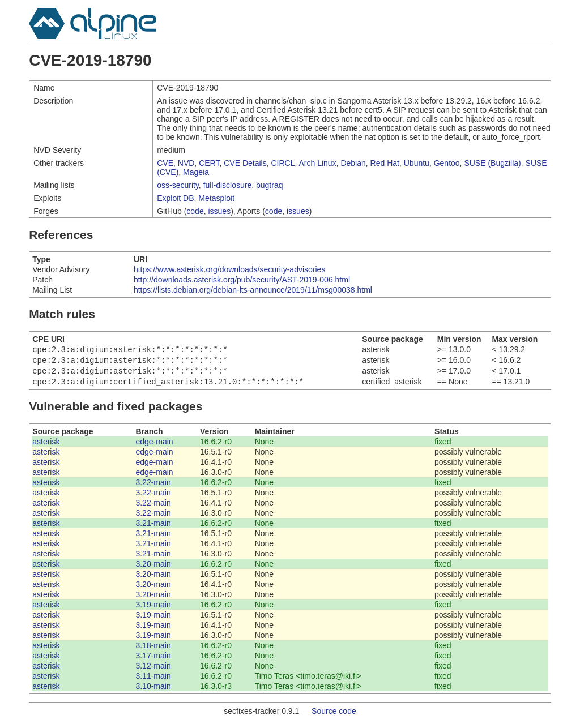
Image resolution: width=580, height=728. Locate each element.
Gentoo (447, 163)
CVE (165, 163)
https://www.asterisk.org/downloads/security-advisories (229, 269)
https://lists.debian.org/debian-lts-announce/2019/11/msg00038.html (253, 290)
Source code (334, 716)
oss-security (178, 185)
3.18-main (153, 650)
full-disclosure (228, 185)
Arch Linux (318, 163)
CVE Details (245, 163)
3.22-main (153, 487)
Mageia (196, 172)
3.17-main (153, 660)
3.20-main (153, 568)
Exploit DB (175, 198)
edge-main (154, 446)
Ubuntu (417, 163)
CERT (209, 163)
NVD (186, 163)
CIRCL (283, 163)
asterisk (46, 446)
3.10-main (153, 691)
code (195, 211)
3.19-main (153, 609)
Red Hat (385, 163)
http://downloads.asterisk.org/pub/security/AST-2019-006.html (242, 280)
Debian (353, 163)
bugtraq (269, 185)
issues (219, 211)
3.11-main (153, 680)
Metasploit (216, 198)
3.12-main (153, 670)
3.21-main (153, 528)
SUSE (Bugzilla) (492, 163)
